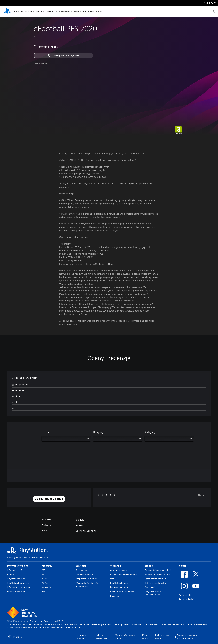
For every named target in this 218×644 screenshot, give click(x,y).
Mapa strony (145, 637)
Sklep (76, 12)
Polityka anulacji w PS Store (157, 574)
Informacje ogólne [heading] (18, 566)
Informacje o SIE (15, 570)
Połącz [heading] (183, 566)
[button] (49, 499)
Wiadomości (64, 12)
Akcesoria (50, 12)
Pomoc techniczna (91, 12)
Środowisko (81, 570)
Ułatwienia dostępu (85, 574)
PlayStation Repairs (119, 583)
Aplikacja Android (187, 599)
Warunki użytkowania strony (126, 637)
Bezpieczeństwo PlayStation (123, 574)
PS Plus (45, 583)
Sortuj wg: (150, 432)
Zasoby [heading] (149, 566)
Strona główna (14, 558)
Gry (15, 12)
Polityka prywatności (101, 637)
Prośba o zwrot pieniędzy (122, 592)
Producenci (150, 587)
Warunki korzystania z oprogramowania (187, 637)
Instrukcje (115, 596)
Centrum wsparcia (119, 570)
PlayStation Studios (16, 579)
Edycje (45, 432)
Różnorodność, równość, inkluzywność (87, 585)
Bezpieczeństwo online (87, 579)
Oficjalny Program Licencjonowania (153, 593)
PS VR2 (45, 579)
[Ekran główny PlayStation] (7, 12)
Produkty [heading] (47, 566)
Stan (112, 579)
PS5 (23, 12)
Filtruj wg (98, 432)
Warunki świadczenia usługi (158, 570)
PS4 (30, 12)
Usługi (39, 12)
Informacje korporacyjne (18, 587)
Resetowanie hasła (119, 587)
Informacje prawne (82, 637)
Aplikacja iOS (185, 595)
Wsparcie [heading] (116, 566)
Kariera (10, 574)
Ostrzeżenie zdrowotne (155, 583)
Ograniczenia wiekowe (155, 579)
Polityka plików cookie (162, 637)
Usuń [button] (201, 495)
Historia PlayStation (16, 592)
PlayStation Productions (18, 583)
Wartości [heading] (81, 566)
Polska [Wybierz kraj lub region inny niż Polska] (15, 637)
